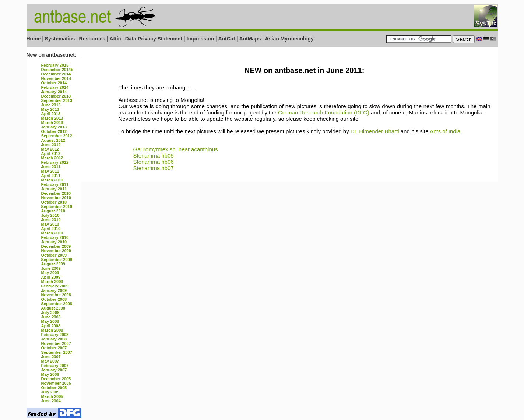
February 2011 (55, 184)
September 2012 (57, 136)
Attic (115, 39)
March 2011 (52, 180)
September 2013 (57, 100)
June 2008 (51, 317)
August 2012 (53, 140)
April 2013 (51, 114)
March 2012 (52, 158)
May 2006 (50, 374)
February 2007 (55, 366)
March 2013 (52, 118)
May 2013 (50, 109)
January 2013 (54, 127)
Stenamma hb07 (154, 168)
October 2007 (54, 348)
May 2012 (50, 149)
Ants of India (445, 131)
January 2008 (54, 339)
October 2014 (54, 83)
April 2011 (51, 176)
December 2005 (56, 379)
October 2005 (54, 388)
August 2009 (53, 264)
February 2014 (55, 87)
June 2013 (51, 105)
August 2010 (53, 211)
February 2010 (55, 237)
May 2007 (50, 361)
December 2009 (56, 246)
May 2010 (50, 224)
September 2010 (57, 207)
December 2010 (56, 193)
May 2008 (50, 321)
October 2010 (54, 202)
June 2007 (51, 357)
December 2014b (57, 70)
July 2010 (50, 215)
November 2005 (56, 383)
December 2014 (56, 74)
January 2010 (54, 242)
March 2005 (52, 396)
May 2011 (50, 171)
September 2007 (57, 352)
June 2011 (51, 167)
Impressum (201, 39)
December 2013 (56, 96)
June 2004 (51, 401)
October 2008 (54, 299)
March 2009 (52, 282)
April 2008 (51, 326)
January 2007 (54, 370)
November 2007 (56, 343)
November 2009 (56, 251)
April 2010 (51, 229)
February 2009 (55, 286)
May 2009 (50, 273)
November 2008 (56, 295)
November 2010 (56, 198)
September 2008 (57, 304)
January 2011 (54, 189)
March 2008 (52, 330)
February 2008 (55, 335)
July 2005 (50, 392)
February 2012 (55, 162)
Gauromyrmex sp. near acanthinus (176, 149)
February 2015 (55, 65)
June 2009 (51, 268)
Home (34, 39)
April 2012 (51, 153)
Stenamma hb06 (154, 162)
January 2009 (54, 290)
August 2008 (53, 308)
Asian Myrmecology (289, 39)
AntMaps (251, 39)
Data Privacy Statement (154, 39)
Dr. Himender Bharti (375, 131)
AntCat (227, 39)
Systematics (60, 39)
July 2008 (50, 313)
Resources (92, 39)
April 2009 (51, 277)
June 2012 (51, 145)
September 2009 (57, 260)
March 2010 (52, 233)
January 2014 (54, 92)
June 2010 (51, 220)
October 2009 (54, 255)
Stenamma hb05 (154, 156)
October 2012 (54, 131)
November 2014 (56, 78)
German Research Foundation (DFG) (324, 112)
